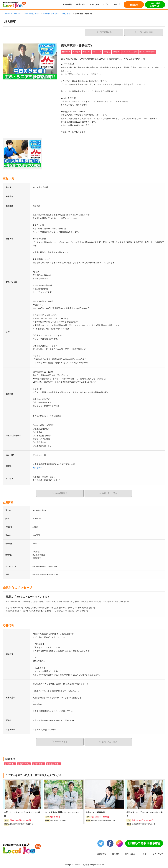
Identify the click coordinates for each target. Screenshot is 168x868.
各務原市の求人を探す (51, 14)
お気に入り (94, 4)
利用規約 (116, 853)
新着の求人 (81, 4)
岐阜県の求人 (10, 763)
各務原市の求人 (24, 763)
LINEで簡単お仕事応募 (155, 5)
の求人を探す (67, 14)
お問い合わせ (130, 853)
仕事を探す (68, 4)
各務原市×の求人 (54, 763)
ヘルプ (117, 4)
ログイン (107, 4)
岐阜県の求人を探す (33, 14)
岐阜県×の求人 (38, 763)
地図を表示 (37, 467)
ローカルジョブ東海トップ (13, 14)
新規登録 (134, 5)
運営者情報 (102, 853)
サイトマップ (158, 853)
